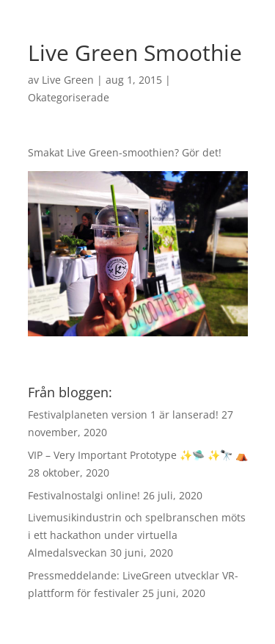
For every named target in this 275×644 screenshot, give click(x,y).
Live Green (68, 80)
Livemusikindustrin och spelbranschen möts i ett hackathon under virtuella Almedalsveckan (137, 535)
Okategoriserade (69, 97)
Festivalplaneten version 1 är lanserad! (123, 415)
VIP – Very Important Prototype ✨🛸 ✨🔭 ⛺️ (138, 455)
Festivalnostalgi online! (84, 495)
